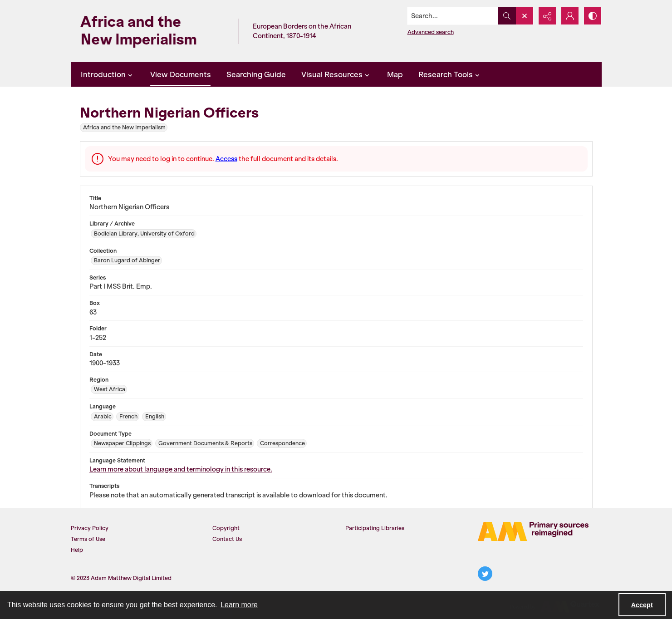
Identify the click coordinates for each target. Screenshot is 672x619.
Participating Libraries (375, 528)
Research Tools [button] (450, 74)
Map (395, 74)
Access (226, 159)
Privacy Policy (90, 528)
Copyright (226, 528)
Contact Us (227, 539)
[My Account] (570, 16)
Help (77, 550)
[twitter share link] (485, 574)
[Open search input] (525, 16)
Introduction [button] (108, 74)
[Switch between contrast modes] (593, 16)
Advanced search (431, 32)
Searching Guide (256, 74)
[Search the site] (452, 16)
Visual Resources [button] (336, 74)
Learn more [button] (239, 605)
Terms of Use (88, 539)
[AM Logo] (533, 531)
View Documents (181, 74)
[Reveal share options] (547, 16)
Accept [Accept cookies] (642, 605)
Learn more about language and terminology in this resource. (181, 469)
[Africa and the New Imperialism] (152, 31)
